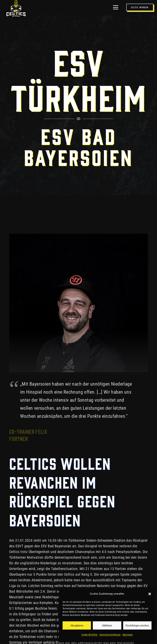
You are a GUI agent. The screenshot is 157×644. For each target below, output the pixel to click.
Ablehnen (107, 626)
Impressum (128, 635)
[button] (150, 594)
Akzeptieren (77, 626)
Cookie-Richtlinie (90, 635)
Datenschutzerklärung (110, 635)
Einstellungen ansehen (137, 626)
